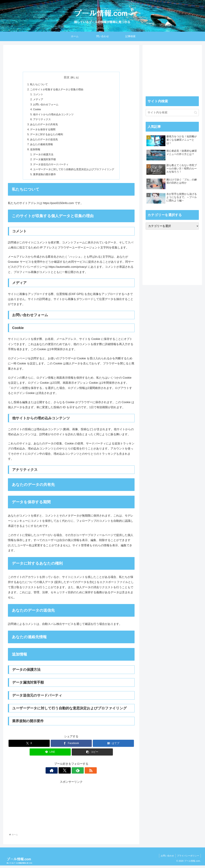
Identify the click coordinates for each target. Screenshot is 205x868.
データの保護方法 (43, 156)
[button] (92, 754)
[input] (172, 113)
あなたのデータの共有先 (44, 126)
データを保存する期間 (43, 131)
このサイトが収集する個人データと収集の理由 (57, 90)
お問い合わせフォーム (46, 105)
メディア (38, 100)
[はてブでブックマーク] (113, 746)
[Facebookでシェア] (71, 746)
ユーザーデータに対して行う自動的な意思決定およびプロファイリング (74, 172)
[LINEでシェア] (50, 754)
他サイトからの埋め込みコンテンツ (54, 115)
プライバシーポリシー (188, 858)
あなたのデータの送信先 (44, 141)
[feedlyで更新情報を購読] (75, 773)
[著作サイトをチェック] (60, 773)
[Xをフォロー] (68, 773)
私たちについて (39, 84)
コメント (38, 95)
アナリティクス (42, 120)
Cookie (37, 110)
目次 (67, 77)
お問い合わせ (167, 858)
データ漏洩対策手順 (45, 161)
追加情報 (35, 151)
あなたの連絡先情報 (41, 146)
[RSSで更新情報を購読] (82, 773)
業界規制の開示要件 (45, 177)
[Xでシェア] (29, 746)
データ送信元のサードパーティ (51, 167)
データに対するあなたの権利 (47, 136)
